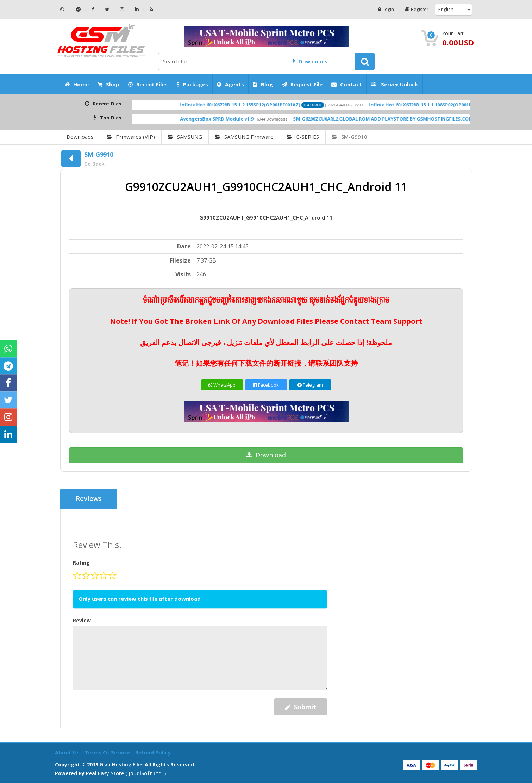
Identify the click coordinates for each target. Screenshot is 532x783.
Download (266, 455)
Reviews (89, 499)
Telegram (310, 385)
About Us (68, 752)
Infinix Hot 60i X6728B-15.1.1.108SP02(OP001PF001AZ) (455, 105)
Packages (192, 84)
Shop (108, 84)
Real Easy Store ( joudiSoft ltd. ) (126, 773)
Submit (301, 707)
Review (82, 620)
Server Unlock (394, 84)
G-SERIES (303, 137)
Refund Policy (153, 752)
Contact (347, 84)
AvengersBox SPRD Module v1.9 (242, 119)
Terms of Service (108, 752)
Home (77, 84)
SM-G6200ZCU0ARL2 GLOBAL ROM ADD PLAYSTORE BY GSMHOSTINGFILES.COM (409, 119)
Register (417, 9)
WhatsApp (222, 385)
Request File (302, 84)
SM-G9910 (350, 137)
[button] (365, 61)
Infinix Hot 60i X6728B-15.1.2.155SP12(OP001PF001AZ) (266, 105)
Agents (230, 84)
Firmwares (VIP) (131, 137)
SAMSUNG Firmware (244, 137)
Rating (81, 563)
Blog (263, 84)
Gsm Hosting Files (121, 764)
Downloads (80, 137)
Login (386, 9)
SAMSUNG (185, 137)
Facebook (266, 385)
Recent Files (148, 84)
